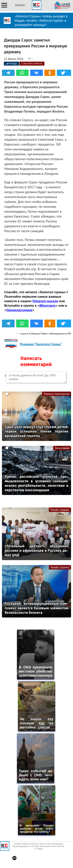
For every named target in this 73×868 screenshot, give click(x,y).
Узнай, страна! (60, 510)
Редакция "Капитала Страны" (41, 344)
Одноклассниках (19, 310)
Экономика (62, 448)
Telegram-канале (45, 301)
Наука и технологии (57, 394)
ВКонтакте (47, 305)
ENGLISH (20, 5)
